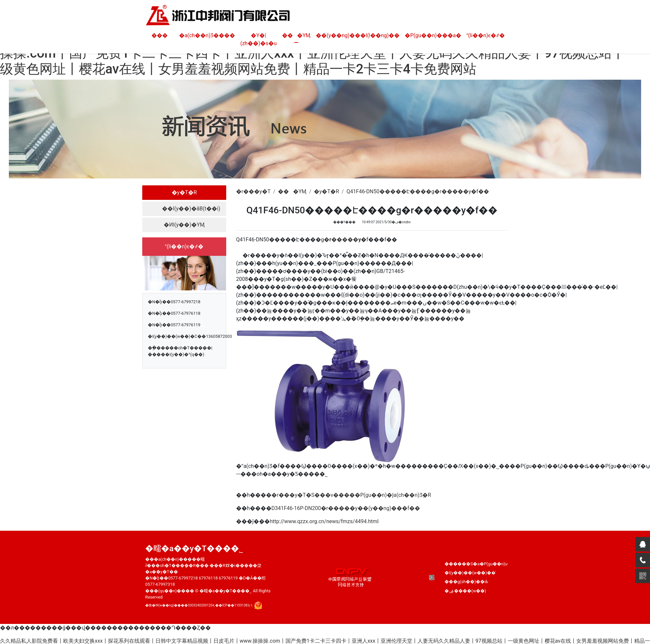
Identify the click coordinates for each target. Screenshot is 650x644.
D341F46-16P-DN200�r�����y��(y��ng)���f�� (346, 508)
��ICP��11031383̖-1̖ (234, 605)
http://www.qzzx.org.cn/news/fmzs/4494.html (324, 521)
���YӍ (296, 35)
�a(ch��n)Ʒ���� (207, 35)
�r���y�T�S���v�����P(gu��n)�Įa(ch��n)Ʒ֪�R (351, 495)
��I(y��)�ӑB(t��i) (191, 209)
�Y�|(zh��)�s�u (259, 39)
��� (160, 35)
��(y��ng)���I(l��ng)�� (358, 35)
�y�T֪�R (184, 192)
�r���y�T (253, 191)
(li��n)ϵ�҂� (486, 35)
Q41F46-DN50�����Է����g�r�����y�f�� (418, 191)
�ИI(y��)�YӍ (184, 225)
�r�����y (342, 240)
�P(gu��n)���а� (433, 35)
